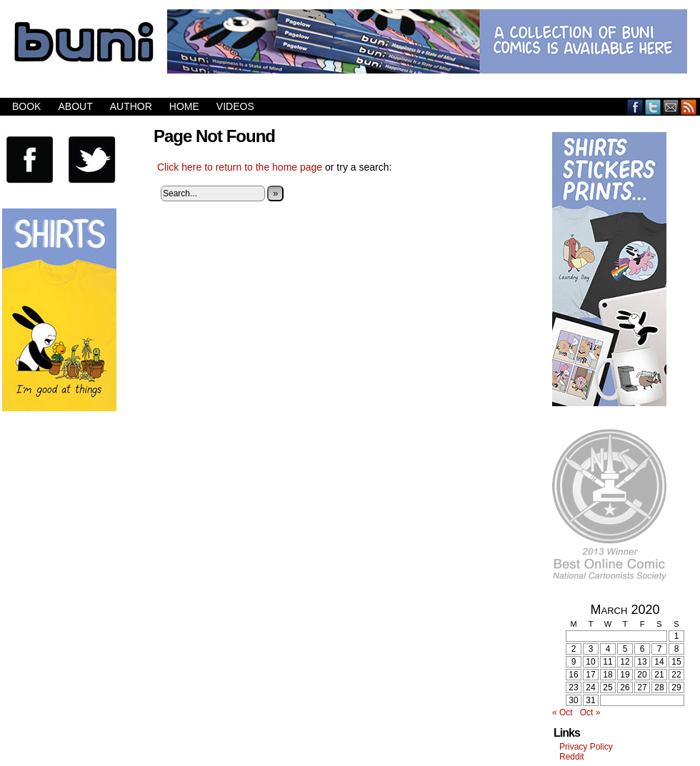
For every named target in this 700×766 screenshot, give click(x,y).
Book (26, 106)
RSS (689, 107)
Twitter (653, 107)
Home (184, 106)
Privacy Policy (586, 747)
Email (671, 107)
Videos (235, 106)
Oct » (590, 712)
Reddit (572, 757)
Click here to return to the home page (240, 167)
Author (131, 106)
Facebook (635, 107)
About (75, 106)
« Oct (562, 712)
